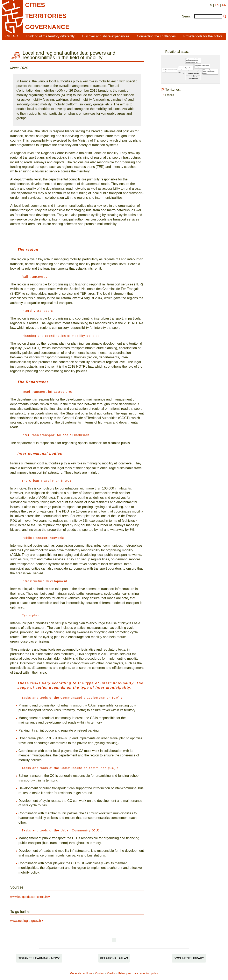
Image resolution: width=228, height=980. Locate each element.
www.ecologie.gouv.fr (26, 921)
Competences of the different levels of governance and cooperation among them (193, 61)
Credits (111, 973)
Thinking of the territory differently (50, 36)
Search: (188, 16)
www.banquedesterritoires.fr (29, 897)
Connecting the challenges (156, 36)
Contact (100, 973)
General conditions (81, 973)
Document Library (189, 958)
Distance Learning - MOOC (39, 958)
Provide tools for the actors (203, 36)
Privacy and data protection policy (138, 973)
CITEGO (12, 36)
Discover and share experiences (106, 36)
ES (217, 5)
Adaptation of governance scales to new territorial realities (210, 72)
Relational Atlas (114, 958)
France (170, 95)
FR (224, 5)
